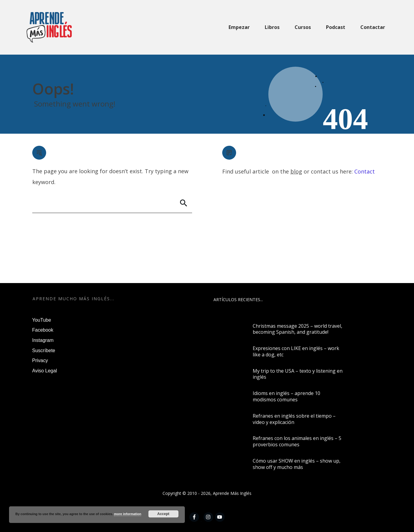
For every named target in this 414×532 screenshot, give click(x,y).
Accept (163, 514)
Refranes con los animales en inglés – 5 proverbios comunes (297, 441)
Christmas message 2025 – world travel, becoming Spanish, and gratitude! (297, 329)
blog (296, 171)
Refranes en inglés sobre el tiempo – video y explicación (294, 419)
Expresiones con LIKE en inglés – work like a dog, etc (296, 351)
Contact (365, 171)
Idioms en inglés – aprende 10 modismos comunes (286, 396)
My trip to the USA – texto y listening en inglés (298, 374)
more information (128, 514)
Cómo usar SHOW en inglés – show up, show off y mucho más (297, 464)
